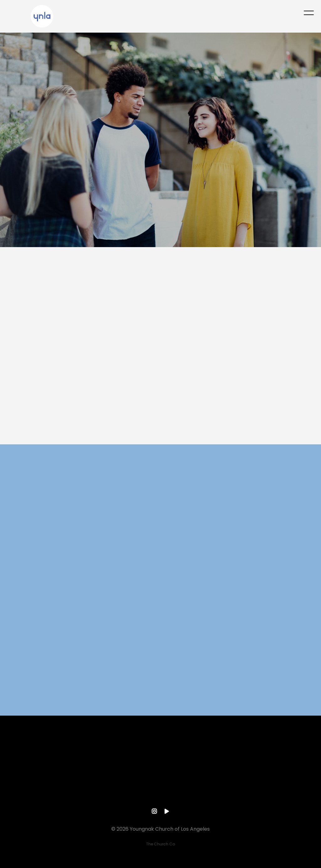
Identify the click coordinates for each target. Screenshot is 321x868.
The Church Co (160, 844)
